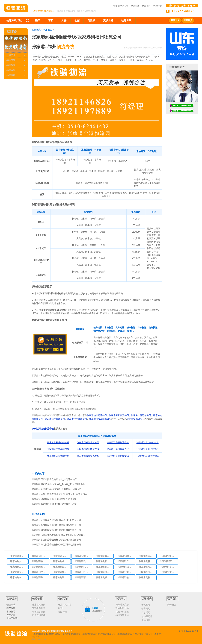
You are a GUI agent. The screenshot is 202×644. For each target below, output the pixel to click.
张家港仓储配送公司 (107, 634)
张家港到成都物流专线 (61, 561)
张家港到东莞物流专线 (18, 577)
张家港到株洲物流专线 (147, 577)
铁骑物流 (36, 30)
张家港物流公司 (121, 6)
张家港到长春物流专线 (104, 567)
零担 (51, 20)
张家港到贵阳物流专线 (147, 561)
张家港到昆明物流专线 (82, 561)
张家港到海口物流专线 (147, 572)
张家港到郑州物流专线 (61, 572)
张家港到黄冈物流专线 (104, 577)
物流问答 (121, 599)
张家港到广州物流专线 (125, 561)
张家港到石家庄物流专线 (168, 567)
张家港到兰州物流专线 (18, 567)
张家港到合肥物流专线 (18, 561)
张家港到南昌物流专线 (39, 561)
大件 (64, 20)
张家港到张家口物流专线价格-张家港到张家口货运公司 (59, 535)
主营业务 (12, 599)
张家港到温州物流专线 (39, 577)
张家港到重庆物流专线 (82, 556)
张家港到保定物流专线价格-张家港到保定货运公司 (56, 544)
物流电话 (157, 6)
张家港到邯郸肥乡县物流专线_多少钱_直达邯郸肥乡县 (58, 484)
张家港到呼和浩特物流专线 (39, 572)
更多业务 (108, 20)
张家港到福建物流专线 (43, 429)
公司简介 (11, 55)
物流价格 (135, 6)
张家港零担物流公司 (119, 415)
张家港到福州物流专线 (104, 556)
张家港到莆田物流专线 (82, 577)
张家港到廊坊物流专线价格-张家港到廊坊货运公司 (56, 530)
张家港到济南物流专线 (168, 556)
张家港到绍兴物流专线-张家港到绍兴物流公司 (54, 499)
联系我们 (172, 599)
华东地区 (48, 30)
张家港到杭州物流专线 (125, 556)
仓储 (77, 20)
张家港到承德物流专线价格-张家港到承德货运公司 (56, 540)
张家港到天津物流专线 (61, 556)
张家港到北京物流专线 (18, 556)
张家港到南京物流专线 (147, 556)
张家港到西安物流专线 (168, 561)
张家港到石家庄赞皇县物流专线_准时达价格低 (54, 479)
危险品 (91, 20)
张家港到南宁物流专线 (125, 572)
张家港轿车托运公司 (55, 419)
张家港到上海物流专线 (39, 556)
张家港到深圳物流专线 (168, 572)
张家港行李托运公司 (77, 419)
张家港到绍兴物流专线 (61, 577)
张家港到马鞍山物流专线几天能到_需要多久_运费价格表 (59, 494)
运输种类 (147, 599)
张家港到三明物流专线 (148, 456)
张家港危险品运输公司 (100, 419)
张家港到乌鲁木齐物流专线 (82, 567)
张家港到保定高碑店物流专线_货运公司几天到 (54, 504)
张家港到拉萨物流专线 (104, 561)
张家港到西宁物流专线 (61, 567)
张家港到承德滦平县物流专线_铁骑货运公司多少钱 (57, 489)
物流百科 (146, 6)
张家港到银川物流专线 (39, 567)
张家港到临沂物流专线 (125, 577)
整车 (38, 20)
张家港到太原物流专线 (18, 572)
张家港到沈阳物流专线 (125, 567)
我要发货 (175, 20)
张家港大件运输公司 (141, 415)
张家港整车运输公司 (97, 415)
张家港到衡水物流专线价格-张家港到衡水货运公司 (56, 525)
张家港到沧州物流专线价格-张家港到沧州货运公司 (56, 520)
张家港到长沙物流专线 (82, 572)
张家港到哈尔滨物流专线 (147, 567)
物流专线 (126, 20)
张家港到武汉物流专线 (104, 572)
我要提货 (188, 20)
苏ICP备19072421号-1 (188, 631)
